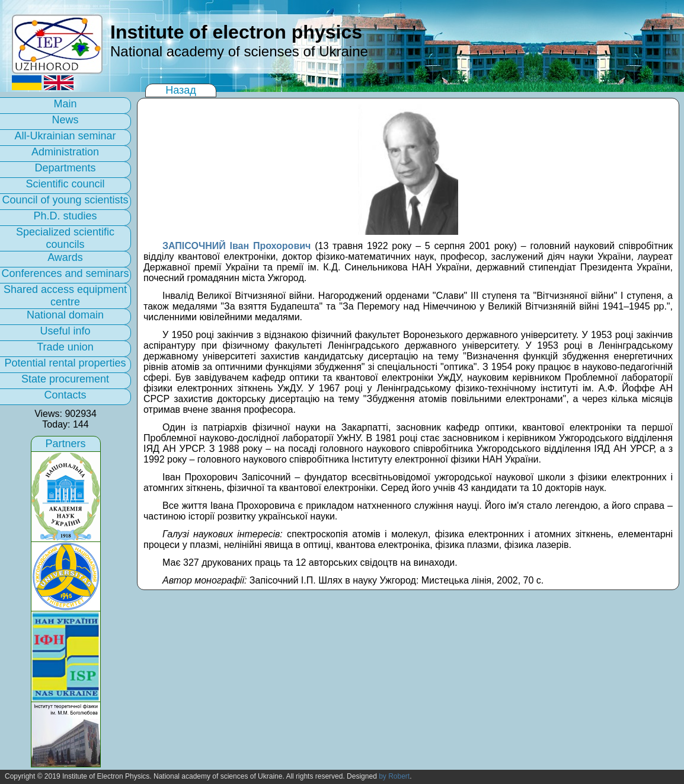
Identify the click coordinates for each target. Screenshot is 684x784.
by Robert (394, 776)
